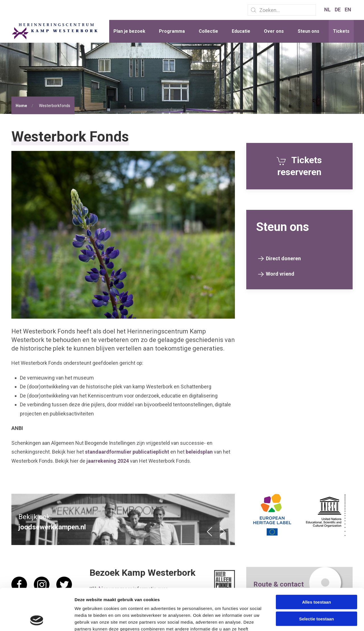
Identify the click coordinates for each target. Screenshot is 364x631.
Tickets (341, 31)
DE (338, 10)
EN (348, 10)
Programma (172, 31)
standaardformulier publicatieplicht (127, 452)
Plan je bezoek (129, 31)
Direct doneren (283, 258)
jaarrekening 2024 (108, 461)
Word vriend (280, 274)
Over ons (274, 31)
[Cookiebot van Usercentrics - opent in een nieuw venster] (37, 620)
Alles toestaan (317, 563)
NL (328, 10)
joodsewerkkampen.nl (52, 527)
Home (21, 106)
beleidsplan (199, 452)
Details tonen (307, 620)
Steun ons (309, 31)
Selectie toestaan (317, 580)
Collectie (208, 31)
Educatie (241, 31)
